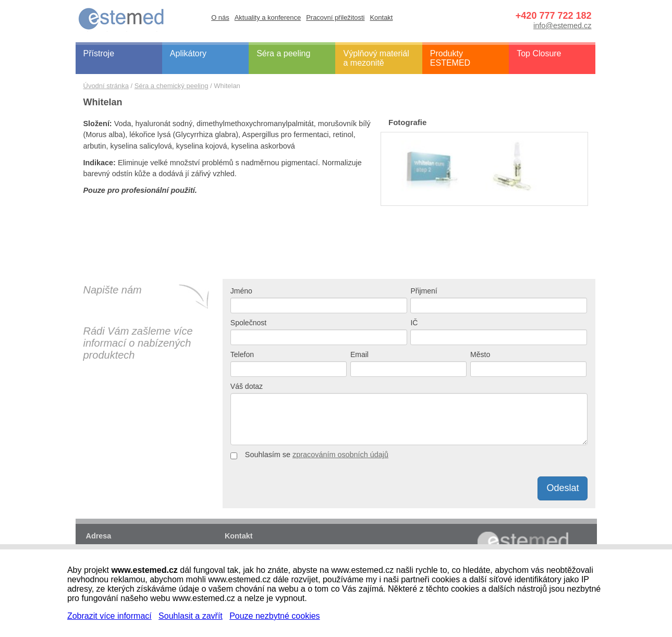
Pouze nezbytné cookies (274, 616)
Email (359, 354)
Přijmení (424, 291)
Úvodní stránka (106, 86)
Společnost (248, 323)
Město (480, 354)
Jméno (241, 291)
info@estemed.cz (562, 26)
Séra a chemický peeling (172, 86)
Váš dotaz (247, 386)
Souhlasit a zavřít (191, 616)
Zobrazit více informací (109, 616)
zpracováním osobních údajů (340, 455)
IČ (414, 323)
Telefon (242, 354)
